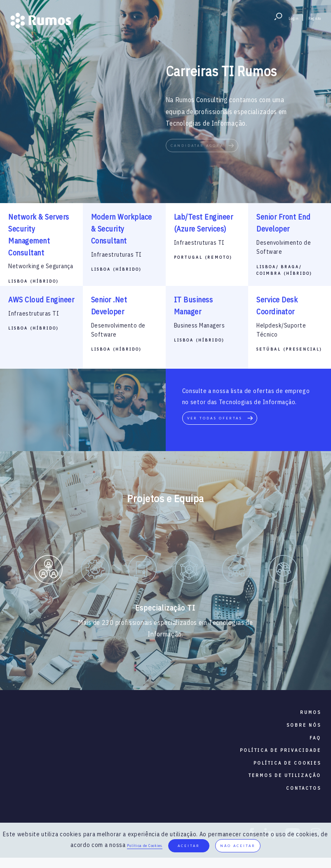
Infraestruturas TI (116, 255)
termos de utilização (285, 775)
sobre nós (304, 725)
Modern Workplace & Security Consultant (122, 229)
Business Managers (200, 325)
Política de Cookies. (145, 846)
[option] (48, 571)
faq (315, 738)
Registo (315, 18)
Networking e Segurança (41, 266)
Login (294, 18)
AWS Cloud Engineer (41, 300)
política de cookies (287, 763)
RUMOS (311, 712)
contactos (304, 788)
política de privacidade (281, 750)
